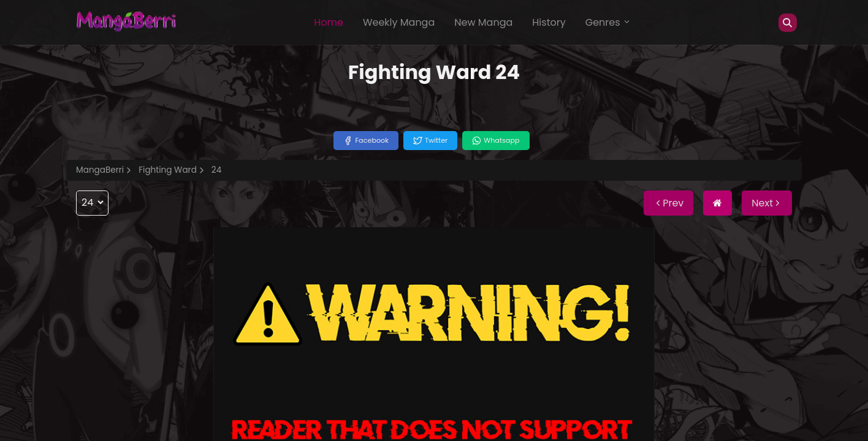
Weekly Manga (399, 22)
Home (329, 22)
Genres (608, 22)
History (549, 22)
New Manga (483, 22)
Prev (668, 203)
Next (767, 203)
